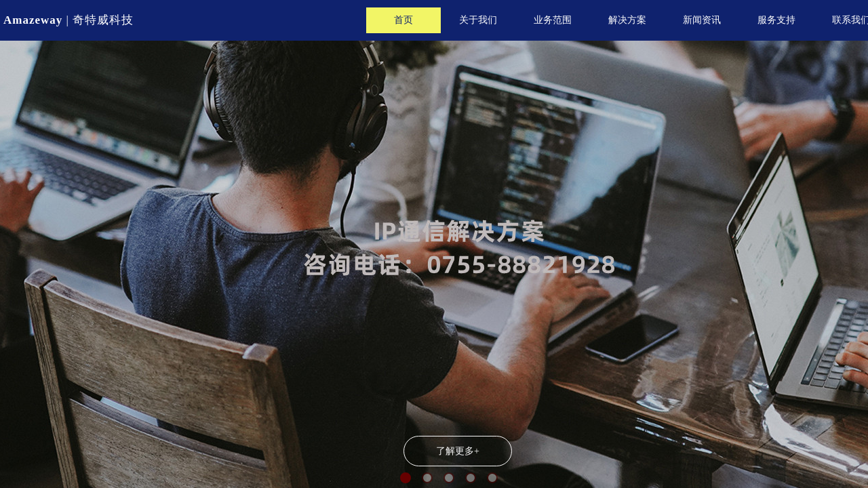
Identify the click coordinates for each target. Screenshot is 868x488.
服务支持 (776, 20)
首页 (403, 20)
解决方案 (627, 20)
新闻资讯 (702, 20)
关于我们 (478, 20)
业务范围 (553, 20)
